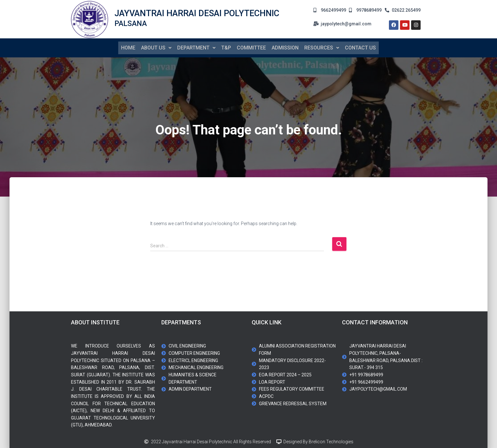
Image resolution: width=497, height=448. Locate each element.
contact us (360, 47)
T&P (226, 47)
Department (196, 47)
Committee (251, 47)
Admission (285, 47)
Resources (322, 47)
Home (128, 47)
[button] (156, 48)
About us (156, 47)
